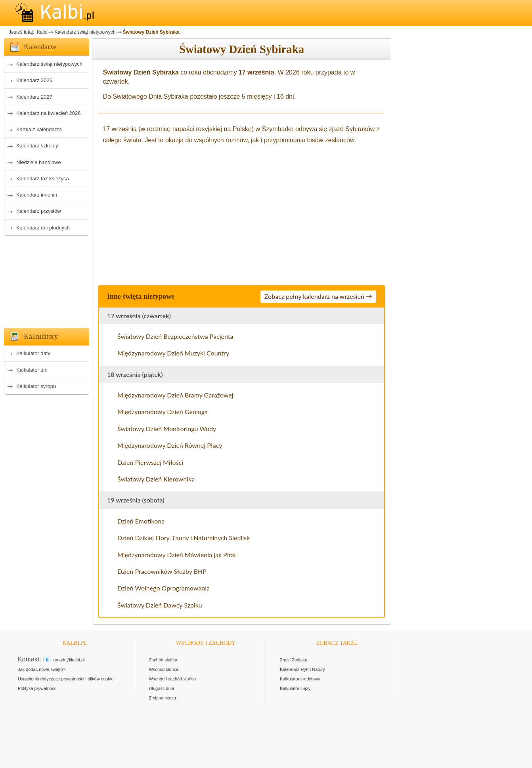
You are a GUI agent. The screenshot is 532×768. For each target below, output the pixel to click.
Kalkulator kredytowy (300, 679)
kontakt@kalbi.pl (69, 660)
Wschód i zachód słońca (173, 679)
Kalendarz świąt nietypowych (85, 32)
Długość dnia (162, 688)
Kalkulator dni (32, 370)
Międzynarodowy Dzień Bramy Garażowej (175, 395)
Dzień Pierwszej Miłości (150, 462)
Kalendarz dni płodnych (43, 228)
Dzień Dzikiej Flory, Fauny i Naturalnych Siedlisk (184, 538)
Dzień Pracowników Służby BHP (162, 571)
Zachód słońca (163, 660)
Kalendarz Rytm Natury (302, 669)
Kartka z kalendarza (39, 129)
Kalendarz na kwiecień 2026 (49, 113)
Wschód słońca (164, 669)
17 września (256, 72)
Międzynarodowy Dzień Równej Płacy (170, 445)
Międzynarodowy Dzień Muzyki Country (173, 353)
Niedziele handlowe (39, 162)
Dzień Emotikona (141, 521)
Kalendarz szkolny (37, 146)
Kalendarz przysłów (39, 211)
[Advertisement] (47, 279)
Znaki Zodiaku (294, 660)
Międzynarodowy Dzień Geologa (163, 412)
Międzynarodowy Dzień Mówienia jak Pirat (177, 555)
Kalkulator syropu (36, 386)
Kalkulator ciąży (295, 688)
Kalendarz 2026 (34, 80)
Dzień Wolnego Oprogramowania (164, 588)
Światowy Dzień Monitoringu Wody (167, 429)
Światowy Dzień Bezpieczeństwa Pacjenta (175, 336)
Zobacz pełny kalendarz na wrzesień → (318, 296)
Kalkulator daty (33, 353)
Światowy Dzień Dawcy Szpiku (160, 605)
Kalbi (41, 32)
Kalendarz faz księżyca (43, 179)
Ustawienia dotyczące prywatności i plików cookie (66, 679)
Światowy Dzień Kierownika (156, 479)
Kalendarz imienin (37, 195)
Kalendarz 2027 (34, 97)
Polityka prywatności (38, 688)
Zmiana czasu (163, 698)
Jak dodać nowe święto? (42, 669)
